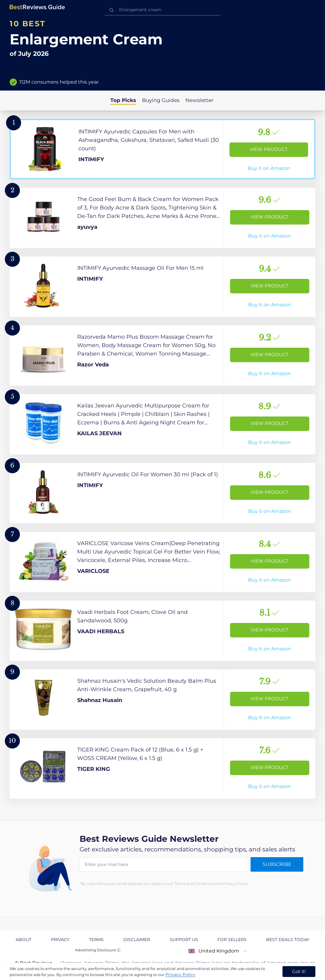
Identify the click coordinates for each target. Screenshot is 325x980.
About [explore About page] (24, 940)
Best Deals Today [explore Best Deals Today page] (288, 940)
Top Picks (123, 100)
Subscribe (277, 864)
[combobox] (162, 10)
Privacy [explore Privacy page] (60, 940)
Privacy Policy (180, 975)
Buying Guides (161, 100)
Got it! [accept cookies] (299, 971)
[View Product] (162, 149)
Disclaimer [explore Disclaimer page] (137, 940)
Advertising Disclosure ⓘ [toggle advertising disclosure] (98, 950)
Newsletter (199, 100)
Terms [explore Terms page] (96, 940)
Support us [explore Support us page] (184, 940)
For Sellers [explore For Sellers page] (232, 940)
